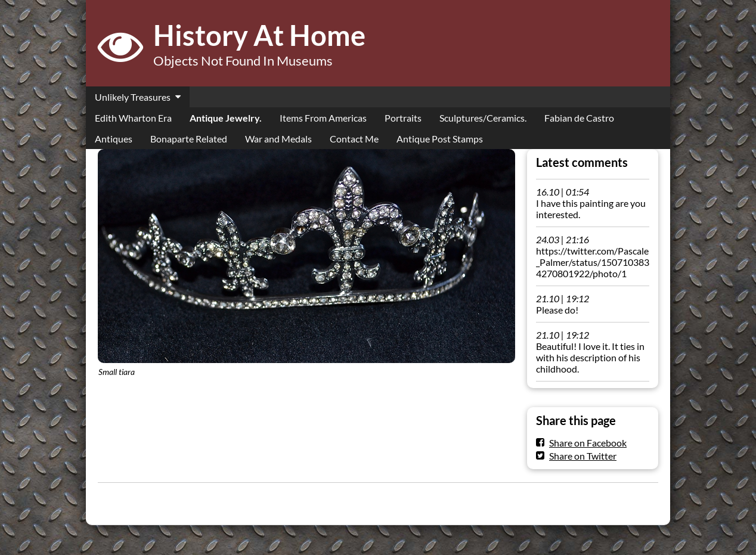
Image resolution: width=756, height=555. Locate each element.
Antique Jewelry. (226, 118)
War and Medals (278, 139)
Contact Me (354, 139)
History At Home (259, 35)
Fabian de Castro (579, 118)
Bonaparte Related (189, 139)
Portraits (403, 118)
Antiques (114, 139)
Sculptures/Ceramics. (483, 118)
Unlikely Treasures (133, 97)
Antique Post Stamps (440, 139)
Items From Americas (323, 118)
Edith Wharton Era (133, 118)
